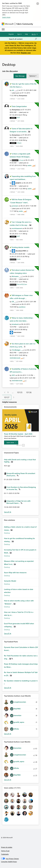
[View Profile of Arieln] (19, 259)
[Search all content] (23, 39)
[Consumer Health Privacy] (21, 862)
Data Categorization (19, 106)
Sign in (19, 34)
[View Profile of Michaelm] (15, 276)
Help (26, 34)
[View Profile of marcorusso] (17, 332)
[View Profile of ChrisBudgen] (16, 350)
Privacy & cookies (7, 847)
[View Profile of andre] (29, 165)
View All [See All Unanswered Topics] (8, 512)
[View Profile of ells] (13, 90)
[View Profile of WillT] (18, 118)
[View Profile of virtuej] (21, 160)
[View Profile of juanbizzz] (22, 307)
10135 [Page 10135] (20, 392)
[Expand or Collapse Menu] (3, 29)
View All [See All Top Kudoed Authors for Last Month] (8, 780)
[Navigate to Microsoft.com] (8, 24)
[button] (20, 76)
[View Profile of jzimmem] (15, 206)
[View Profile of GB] (13, 302)
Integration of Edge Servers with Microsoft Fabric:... (18, 502)
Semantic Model (10, 581)
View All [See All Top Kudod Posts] (8, 688)
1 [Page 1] (8, 392)
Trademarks (5, 854)
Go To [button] (34, 34)
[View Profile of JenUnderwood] (15, 358)
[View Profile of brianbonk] (15, 324)
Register (11, 34)
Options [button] (32, 76)
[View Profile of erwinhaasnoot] (17, 228)
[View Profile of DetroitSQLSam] (22, 284)
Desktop (7, 533)
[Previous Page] (4, 392)
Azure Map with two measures (15, 572)
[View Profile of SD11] (13, 375)
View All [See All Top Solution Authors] (8, 734)
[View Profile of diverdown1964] (21, 251)
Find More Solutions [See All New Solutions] (8, 633)
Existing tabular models (21, 247)
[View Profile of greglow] (18, 183)
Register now (26, 53)
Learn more (6, 17)
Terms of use (5, 851)
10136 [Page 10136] (29, 392)
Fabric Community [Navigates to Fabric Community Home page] (25, 24)
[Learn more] (11, 443)
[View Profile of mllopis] (19, 143)
